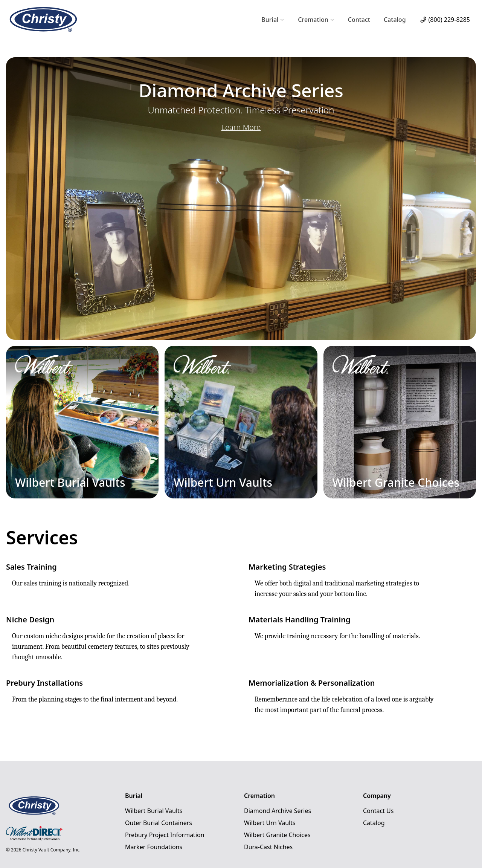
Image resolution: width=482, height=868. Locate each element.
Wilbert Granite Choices (277, 835)
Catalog (395, 20)
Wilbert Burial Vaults (154, 811)
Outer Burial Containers (159, 823)
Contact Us (378, 811)
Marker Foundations (154, 847)
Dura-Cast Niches (268, 847)
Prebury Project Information (165, 835)
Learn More (241, 127)
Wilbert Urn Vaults (270, 823)
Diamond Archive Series (278, 811)
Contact (359, 20)
